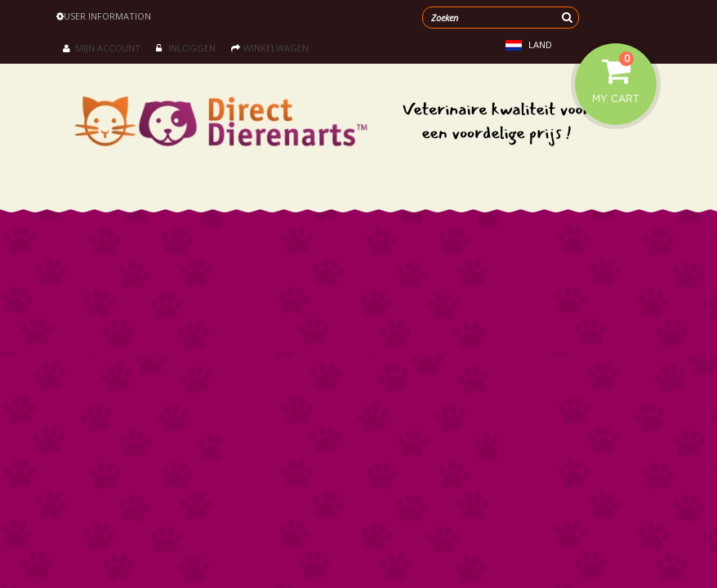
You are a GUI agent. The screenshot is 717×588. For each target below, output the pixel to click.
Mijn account (102, 48)
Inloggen (186, 48)
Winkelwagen (270, 48)
